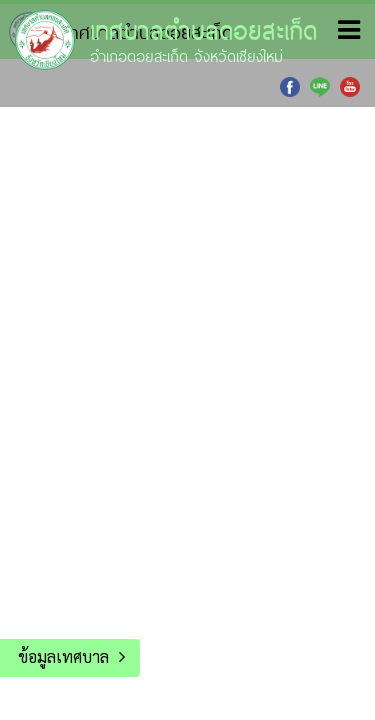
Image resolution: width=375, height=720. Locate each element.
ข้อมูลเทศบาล (63, 656)
